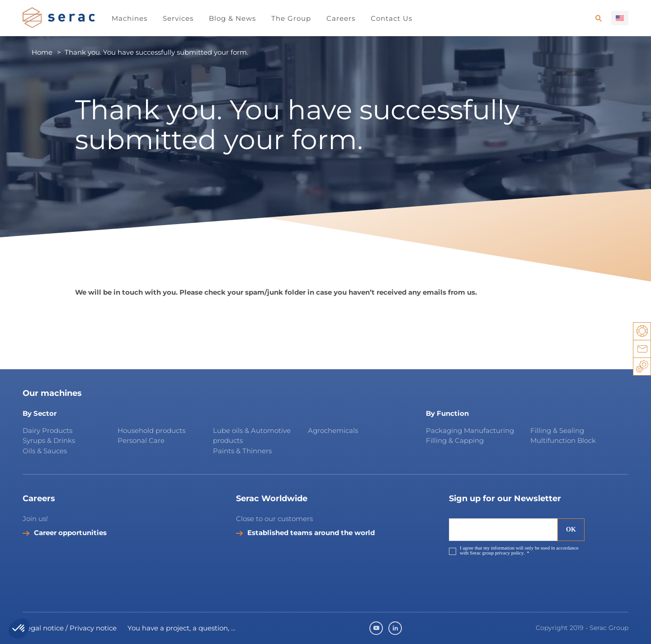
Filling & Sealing (557, 430)
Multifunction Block (563, 440)
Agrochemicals (333, 430)
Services (178, 18)
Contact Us (392, 18)
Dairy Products (47, 430)
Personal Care (141, 440)
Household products (151, 430)
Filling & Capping (455, 440)
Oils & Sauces (45, 451)
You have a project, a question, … (182, 628)
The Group (291, 18)
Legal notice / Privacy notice (70, 628)
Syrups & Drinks (49, 440)
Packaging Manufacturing (470, 430)
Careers (341, 18)
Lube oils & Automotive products (252, 436)
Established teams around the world (311, 533)
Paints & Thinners (242, 451)
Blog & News (232, 18)
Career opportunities (70, 533)
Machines (130, 18)
